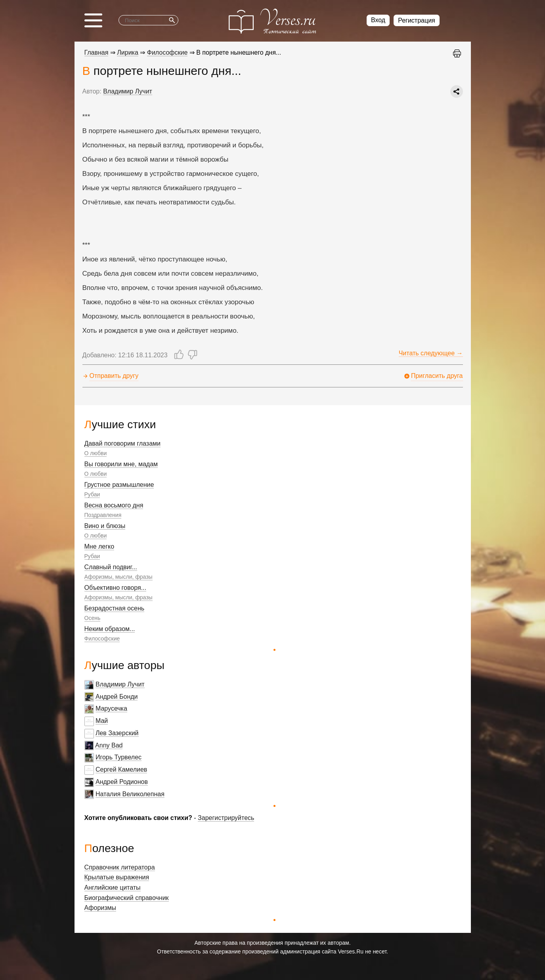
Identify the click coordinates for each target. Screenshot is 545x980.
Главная (97, 52)
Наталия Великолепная (130, 794)
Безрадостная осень (115, 608)
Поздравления (103, 515)
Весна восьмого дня (114, 505)
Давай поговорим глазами (123, 443)
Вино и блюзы (105, 526)
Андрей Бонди (117, 697)
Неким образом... (110, 629)
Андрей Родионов (122, 782)
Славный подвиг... (111, 567)
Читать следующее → (431, 353)
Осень (93, 618)
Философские (102, 639)
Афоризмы (100, 908)
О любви (96, 453)
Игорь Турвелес (119, 757)
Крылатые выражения (117, 877)
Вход (378, 20)
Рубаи (92, 494)
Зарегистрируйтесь (226, 818)
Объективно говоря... (115, 588)
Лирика (128, 52)
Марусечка (111, 708)
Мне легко (99, 546)
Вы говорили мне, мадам (121, 464)
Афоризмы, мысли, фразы (119, 577)
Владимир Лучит (120, 684)
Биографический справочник (127, 898)
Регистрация (417, 20)
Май (102, 721)
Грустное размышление (119, 485)
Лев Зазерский (117, 733)
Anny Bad (109, 745)
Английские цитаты (113, 888)
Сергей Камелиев (121, 769)
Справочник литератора (120, 867)
